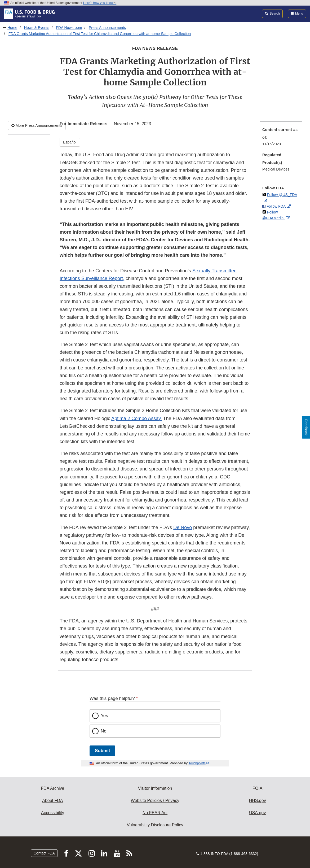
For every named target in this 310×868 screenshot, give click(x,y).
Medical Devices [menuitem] (276, 169)
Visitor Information (155, 788)
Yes (104, 716)
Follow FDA (276, 206)
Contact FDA (44, 853)
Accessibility (53, 813)
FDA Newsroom (69, 28)
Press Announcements (107, 28)
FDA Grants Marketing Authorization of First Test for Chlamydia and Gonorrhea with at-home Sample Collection (100, 34)
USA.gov (257, 813)
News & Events (37, 28)
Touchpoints (197, 763)
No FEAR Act (155, 813)
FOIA (257, 788)
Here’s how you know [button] (100, 3)
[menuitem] (281, 138)
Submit (102, 751)
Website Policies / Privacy (155, 801)
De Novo (183, 527)
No (104, 731)
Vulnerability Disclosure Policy (155, 825)
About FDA (52, 801)
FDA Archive (52, 788)
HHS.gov (258, 801)
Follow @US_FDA (282, 195)
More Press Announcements (37, 125)
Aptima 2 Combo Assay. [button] (137, 418)
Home (12, 28)
